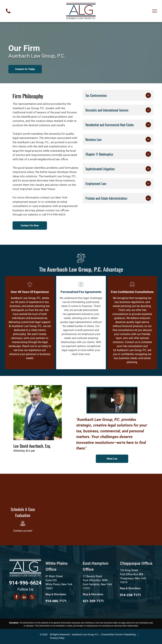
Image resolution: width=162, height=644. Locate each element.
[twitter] (32, 597)
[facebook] (16, 597)
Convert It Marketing (125, 634)
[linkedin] (24, 597)
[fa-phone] (8, 14)
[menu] (155, 11)
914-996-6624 (56, 214)
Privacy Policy (57, 638)
